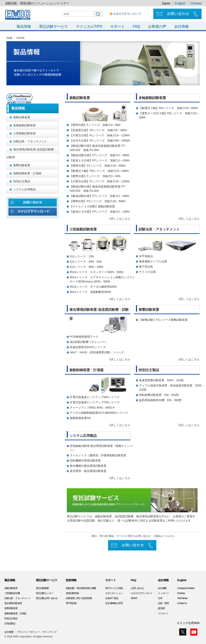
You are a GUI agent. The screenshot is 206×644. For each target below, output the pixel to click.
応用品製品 (10, 624)
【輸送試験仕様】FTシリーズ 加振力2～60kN (100, 155)
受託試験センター (44, 593)
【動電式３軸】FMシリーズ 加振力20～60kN (99, 171)
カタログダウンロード (142, 593)
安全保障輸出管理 (114, 603)
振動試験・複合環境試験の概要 (81, 588)
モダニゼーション (114, 593)
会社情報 (181, 26)
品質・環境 (163, 603)
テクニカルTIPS (89, 26)
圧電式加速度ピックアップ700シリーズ (95, 402)
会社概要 (162, 588)
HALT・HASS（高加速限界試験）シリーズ (97, 352)
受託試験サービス (54, 26)
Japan (166, 3)
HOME (9, 38)
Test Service (182, 598)
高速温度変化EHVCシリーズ (88, 347)
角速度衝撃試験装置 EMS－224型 (161, 380)
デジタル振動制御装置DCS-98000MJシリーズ (99, 413)
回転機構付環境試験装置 (85, 461)
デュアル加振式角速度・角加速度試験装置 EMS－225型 (172, 388)
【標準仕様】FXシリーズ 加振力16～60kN (98, 166)
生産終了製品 (112, 598)
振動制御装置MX (80, 418)
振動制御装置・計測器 (15, 613)
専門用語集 (71, 603)
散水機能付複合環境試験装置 (88, 466)
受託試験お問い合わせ (47, 598)
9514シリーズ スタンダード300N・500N (97, 272)
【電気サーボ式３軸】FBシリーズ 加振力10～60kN (169, 115)
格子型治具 (146, 267)
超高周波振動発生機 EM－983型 (160, 400)
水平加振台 (146, 256)
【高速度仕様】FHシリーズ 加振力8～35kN (98, 130)
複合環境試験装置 (13, 603)
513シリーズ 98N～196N (87, 267)
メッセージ (163, 593)
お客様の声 (157, 26)
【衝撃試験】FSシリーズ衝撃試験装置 (163, 320)
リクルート (163, 613)
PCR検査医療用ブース (84, 337)
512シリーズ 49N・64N (86, 262)
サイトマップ (49, 632)
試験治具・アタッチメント (18, 598)
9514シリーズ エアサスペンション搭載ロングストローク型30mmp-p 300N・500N (102, 279)
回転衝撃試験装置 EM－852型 (159, 395)
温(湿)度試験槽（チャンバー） (89, 342)
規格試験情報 (72, 593)
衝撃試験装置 (11, 608)
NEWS (134, 598)
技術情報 (71, 580)
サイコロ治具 (147, 272)
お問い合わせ (137, 588)
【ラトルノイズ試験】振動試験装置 (92, 206)
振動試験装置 (11, 588)
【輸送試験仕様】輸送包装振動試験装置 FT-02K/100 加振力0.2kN (98, 148)
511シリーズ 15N (82, 256)
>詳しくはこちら (120, 219)
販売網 (161, 608)
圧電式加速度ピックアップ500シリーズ (95, 397)
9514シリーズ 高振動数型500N (90, 292)
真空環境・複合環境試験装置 (88, 471)
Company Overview (186, 588)
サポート (117, 26)
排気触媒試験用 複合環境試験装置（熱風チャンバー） (101, 448)
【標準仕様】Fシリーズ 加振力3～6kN (95, 125)
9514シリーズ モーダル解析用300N (93, 287)
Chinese (196, 3)
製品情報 (24, 26)
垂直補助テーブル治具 (153, 261)
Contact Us (182, 603)
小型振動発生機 (12, 593)
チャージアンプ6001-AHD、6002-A (92, 408)
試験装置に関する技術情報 (79, 598)
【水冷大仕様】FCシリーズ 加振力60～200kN (100, 141)
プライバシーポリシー (28, 632)
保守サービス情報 (114, 588)
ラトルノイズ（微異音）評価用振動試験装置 (98, 455)
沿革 (160, 598)
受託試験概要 (42, 588)
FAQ (136, 26)
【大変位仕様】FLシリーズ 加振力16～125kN (100, 135)
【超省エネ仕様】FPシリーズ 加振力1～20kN (100, 160)
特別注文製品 (11, 619)
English (180, 3)
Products (181, 593)
